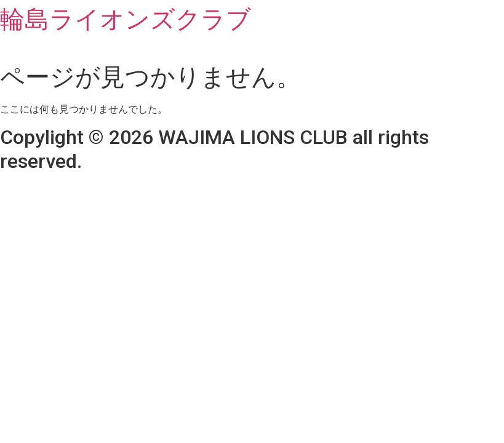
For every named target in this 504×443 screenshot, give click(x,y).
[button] (252, 51)
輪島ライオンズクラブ (126, 19)
